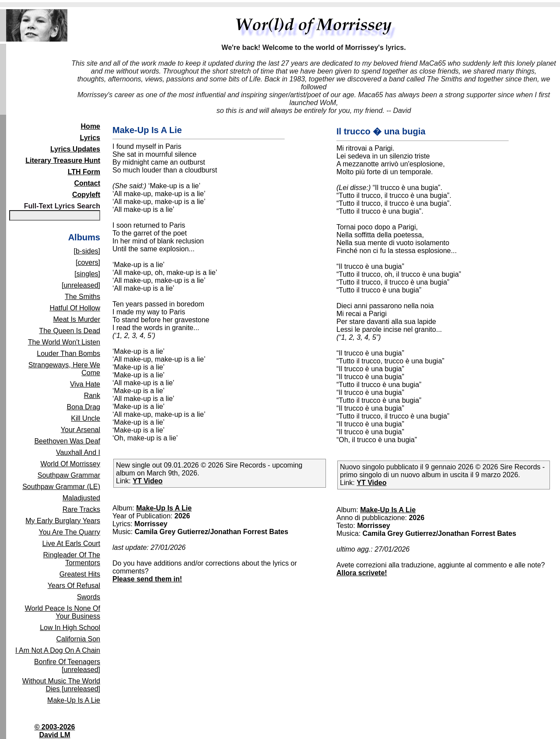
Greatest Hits (80, 574)
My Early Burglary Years (63, 521)
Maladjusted (81, 498)
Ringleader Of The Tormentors (72, 559)
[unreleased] (81, 285)
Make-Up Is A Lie (74, 700)
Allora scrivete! (362, 573)
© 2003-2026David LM (55, 731)
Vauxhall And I (78, 452)
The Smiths (82, 297)
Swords (89, 597)
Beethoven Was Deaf (67, 441)
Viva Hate (85, 384)
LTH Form (84, 172)
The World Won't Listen (64, 342)
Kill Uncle (86, 418)
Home (91, 126)
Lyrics (90, 138)
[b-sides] (87, 251)
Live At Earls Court (72, 544)
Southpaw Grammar (69, 475)
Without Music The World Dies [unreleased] (61, 685)
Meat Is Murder (77, 319)
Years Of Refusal (74, 586)
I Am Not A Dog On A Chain (58, 650)
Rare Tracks (81, 509)
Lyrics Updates (75, 149)
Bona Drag (84, 407)
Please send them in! (147, 579)
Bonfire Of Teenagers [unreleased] (67, 666)
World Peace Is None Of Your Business (63, 612)
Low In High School (70, 628)
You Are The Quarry (69, 532)
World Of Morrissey (70, 464)
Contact (87, 183)
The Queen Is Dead (70, 331)
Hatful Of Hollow (75, 308)
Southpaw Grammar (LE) (61, 487)
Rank (92, 396)
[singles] (87, 274)
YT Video (147, 481)
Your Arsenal (80, 430)
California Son (79, 639)
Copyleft (86, 195)
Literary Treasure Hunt (63, 160)
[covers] (88, 262)
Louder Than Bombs (68, 354)
